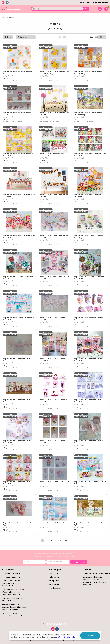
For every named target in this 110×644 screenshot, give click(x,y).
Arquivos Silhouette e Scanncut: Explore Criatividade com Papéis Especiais (14, 607)
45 (60, 541)
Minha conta (54, 577)
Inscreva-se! (79, 562)
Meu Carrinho (54, 584)
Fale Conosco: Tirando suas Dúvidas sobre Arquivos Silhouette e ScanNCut (13, 592)
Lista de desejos (100, 3)
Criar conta (53, 573)
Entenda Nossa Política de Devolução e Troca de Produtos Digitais (12, 583)
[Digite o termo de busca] (58, 9)
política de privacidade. (67, 637)
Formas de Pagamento (11, 577)
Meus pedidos (85, 3)
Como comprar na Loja (11, 573)
